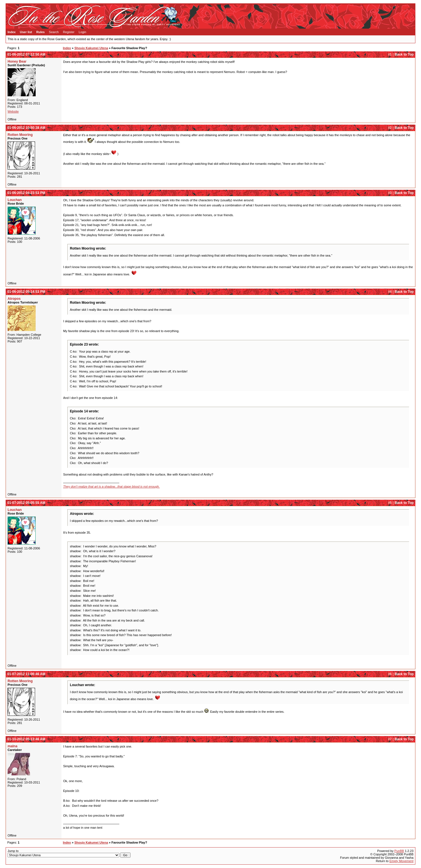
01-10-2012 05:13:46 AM (26, 739)
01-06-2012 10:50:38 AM (26, 128)
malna (12, 746)
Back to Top (404, 54)
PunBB (399, 851)
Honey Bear (17, 61)
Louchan (15, 200)
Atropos (14, 299)
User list (26, 32)
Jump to (69, 853)
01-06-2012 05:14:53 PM (26, 292)
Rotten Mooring (20, 135)
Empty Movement (401, 861)
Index (12, 32)
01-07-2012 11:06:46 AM (26, 674)
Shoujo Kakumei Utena (91, 48)
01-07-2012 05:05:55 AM (26, 503)
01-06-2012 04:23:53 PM (26, 193)
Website (13, 111)
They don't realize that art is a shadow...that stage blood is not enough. (111, 486)
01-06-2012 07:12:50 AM (26, 54)
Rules (40, 32)
